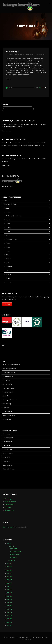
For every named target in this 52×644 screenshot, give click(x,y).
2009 (9, 616)
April (12, 546)
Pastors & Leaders (11, 239)
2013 (9, 603)
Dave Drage (7, 434)
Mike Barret (7, 461)
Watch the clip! (7, 186)
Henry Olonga (12, 52)
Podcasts (9, 243)
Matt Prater (19, 55)
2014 (9, 599)
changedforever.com (9, 372)
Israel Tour (7, 396)
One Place (6, 408)
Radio (8, 251)
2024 (9, 567)
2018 (9, 586)
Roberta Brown (8, 442)
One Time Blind (8, 412)
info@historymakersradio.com (35, 145)
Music (8, 235)
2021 (9, 577)
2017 (9, 590)
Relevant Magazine (9, 415)
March (12, 560)
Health (8, 224)
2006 (9, 625)
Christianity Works (9, 376)
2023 (9, 570)
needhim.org (7, 404)
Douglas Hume (8, 449)
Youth (8, 278)
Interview (6, 208)
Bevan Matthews (8, 465)
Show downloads (8, 527)
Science (8, 255)
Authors (8, 212)
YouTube (9, 282)
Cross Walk (7, 380)
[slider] (24, 88)
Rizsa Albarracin (8, 453)
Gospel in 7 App (8, 384)
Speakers (9, 259)
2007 (9, 622)
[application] (26, 88)
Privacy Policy (26, 637)
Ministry (8, 228)
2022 (9, 573)
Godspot (6, 200)
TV (7, 271)
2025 (9, 564)
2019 (9, 583)
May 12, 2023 (9, 55)
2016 (9, 593)
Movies (8, 232)
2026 (9, 543)
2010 (9, 612)
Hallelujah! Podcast (9, 388)
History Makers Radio (10, 204)
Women (8, 274)
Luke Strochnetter (9, 438)
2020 (9, 580)
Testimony (9, 267)
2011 (9, 609)
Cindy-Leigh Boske (9, 469)
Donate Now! (7, 304)
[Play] (7, 88)
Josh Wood (6, 446)
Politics (8, 247)
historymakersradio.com (15, 637)
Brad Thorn (7, 457)
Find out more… (6, 131)
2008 (9, 619)
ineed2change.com (9, 392)
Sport (8, 263)
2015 (9, 596)
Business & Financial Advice (14, 216)
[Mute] (40, 88)
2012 (9, 606)
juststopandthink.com (10, 400)
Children (8, 220)
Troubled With (8, 419)
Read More (9, 79)
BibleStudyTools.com (9, 369)
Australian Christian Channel (12, 365)
